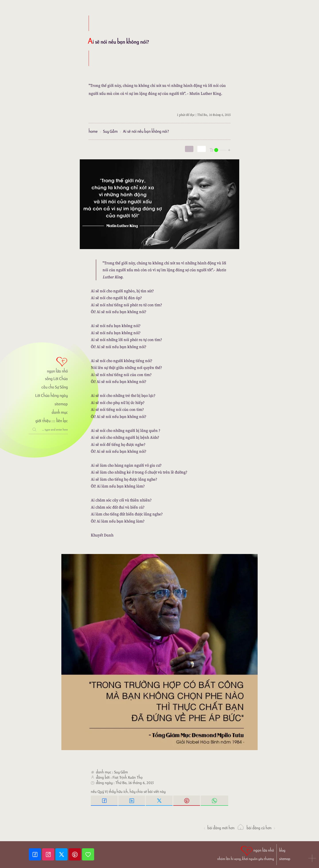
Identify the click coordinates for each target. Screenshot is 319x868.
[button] (312, 859)
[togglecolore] (202, 149)
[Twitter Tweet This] (159, 801)
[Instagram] (49, 854)
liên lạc (62, 421)
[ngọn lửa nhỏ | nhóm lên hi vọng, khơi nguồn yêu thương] (246, 853)
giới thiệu (43, 421)
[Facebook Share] (105, 801)
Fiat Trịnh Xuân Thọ (128, 777)
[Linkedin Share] (132, 801)
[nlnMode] (220, 150)
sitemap (61, 404)
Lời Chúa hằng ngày (52, 395)
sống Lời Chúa (56, 379)
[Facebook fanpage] (35, 854)
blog (282, 850)
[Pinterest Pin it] (187, 801)
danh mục (60, 412)
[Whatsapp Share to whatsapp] (214, 801)
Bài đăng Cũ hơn (261, 828)
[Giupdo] (88, 854)
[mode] (189, 149)
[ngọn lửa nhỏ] (48, 365)
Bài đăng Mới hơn (219, 828)
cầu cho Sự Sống (55, 387)
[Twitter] (62, 854)
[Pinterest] (75, 854)
